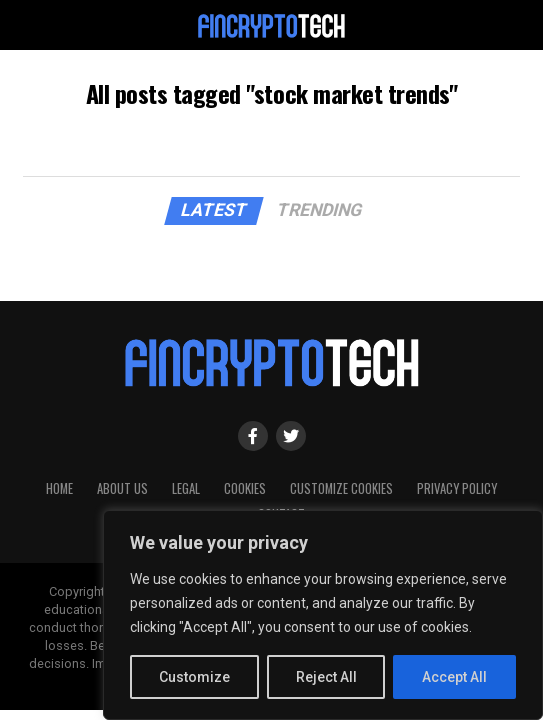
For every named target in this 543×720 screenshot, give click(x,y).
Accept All (454, 677)
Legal (186, 488)
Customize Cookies (341, 488)
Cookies (245, 488)
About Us (122, 488)
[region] (323, 615)
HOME (59, 488)
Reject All (326, 677)
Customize (194, 677)
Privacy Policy (457, 488)
